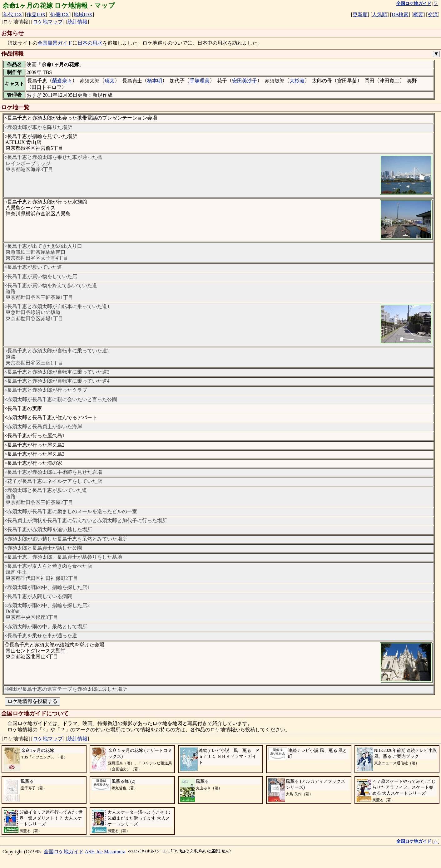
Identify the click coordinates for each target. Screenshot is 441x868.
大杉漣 (297, 81)
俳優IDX (60, 15)
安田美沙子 (245, 81)
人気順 (379, 15)
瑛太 (110, 81)
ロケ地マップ (48, 22)
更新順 (360, 15)
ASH (90, 852)
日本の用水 (90, 43)
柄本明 (155, 81)
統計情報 (77, 22)
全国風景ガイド (55, 43)
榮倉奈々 (62, 81)
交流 (433, 15)
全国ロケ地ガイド (64, 852)
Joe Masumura (111, 852)
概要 (418, 15)
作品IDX (36, 15)
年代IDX (12, 15)
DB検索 (400, 15)
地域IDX (83, 15)
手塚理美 (200, 81)
